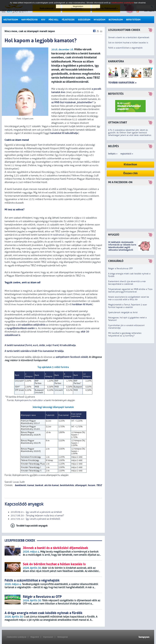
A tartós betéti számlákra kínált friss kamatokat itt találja (34, 351)
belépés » (113, 154)
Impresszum (48, 637)
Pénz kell (54, 20)
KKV (43, 20)
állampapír (81, 485)
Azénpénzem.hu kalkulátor (29, 400)
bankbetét (20, 485)
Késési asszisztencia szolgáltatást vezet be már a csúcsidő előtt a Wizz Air (129, 298)
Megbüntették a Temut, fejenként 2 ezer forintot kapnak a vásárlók (128, 306)
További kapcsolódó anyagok (32, 526)
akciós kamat (51, 485)
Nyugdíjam (99, 20)
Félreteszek (68, 20)
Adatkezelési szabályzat (16, 637)
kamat (31, 485)
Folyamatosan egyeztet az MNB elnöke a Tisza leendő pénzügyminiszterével (130, 290)
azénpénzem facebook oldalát (72, 357)
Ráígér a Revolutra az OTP (120, 268)
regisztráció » (127, 154)
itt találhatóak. (58, 235)
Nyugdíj (114, 235)
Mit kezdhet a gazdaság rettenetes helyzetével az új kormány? (125, 334)
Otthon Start (118, 123)
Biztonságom (116, 20)
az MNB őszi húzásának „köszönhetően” (72, 102)
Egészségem (84, 20)
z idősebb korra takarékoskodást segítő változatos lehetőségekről (122, 247)
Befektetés (116, 94)
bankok (39, 485)
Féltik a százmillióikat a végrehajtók (125, 48)
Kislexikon (130, 165)
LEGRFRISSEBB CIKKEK (20, 541)
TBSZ (99, 485)
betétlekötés (67, 485)
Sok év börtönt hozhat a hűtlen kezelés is (128, 43)
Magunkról (35, 637)
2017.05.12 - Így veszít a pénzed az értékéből (35, 519)
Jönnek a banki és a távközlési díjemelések (129, 37)
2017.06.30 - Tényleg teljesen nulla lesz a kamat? (37, 516)
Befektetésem (133, 20)
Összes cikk (130, 173)
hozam (91, 485)
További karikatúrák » (122, 83)
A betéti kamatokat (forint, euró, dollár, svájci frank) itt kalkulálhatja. (41, 345)
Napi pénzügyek (30, 20)
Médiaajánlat (62, 637)
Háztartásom (11, 20)
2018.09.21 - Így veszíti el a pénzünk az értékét (36, 512)
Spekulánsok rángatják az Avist (123, 312)
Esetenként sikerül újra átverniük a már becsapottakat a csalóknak (127, 283)
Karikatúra (116, 61)
